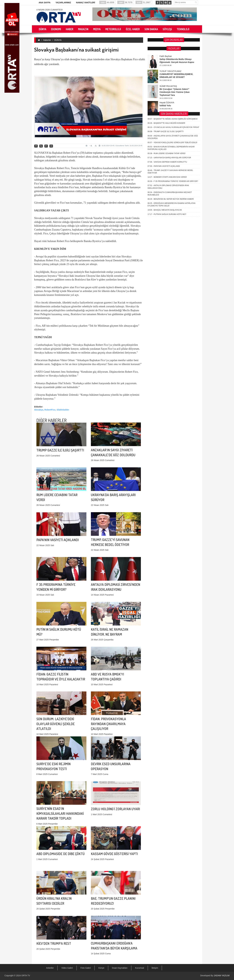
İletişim (155, 968)
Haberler (47, 40)
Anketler (50, 968)
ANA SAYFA (45, 3)
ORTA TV (26, 976)
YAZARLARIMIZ (63, 3)
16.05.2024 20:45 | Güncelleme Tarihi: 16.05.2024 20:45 (121, 146)
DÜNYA (58, 40)
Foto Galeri (86, 968)
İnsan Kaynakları (120, 968)
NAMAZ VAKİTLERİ (86, 3)
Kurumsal (139, 968)
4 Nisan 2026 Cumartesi (50, 10)
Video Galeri (67, 968)
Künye (101, 968)
